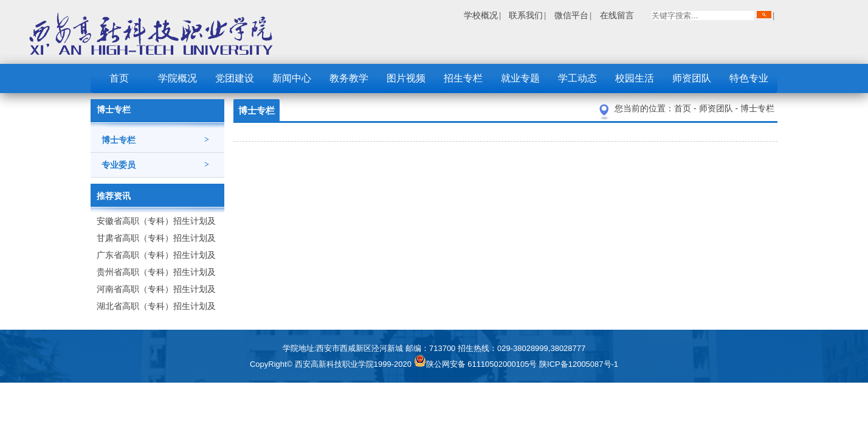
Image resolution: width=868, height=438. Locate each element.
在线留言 (617, 15)
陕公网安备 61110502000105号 (477, 364)
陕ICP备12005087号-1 (579, 364)
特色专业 (749, 78)
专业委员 (155, 165)
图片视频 (406, 78)
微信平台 (571, 15)
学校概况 (481, 15)
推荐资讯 (114, 196)
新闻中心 (292, 78)
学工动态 (577, 78)
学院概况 (177, 78)
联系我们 (526, 15)
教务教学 (349, 78)
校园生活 (635, 78)
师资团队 (692, 78)
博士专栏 (155, 140)
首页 (119, 78)
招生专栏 (463, 78)
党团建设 (235, 78)
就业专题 (520, 78)
